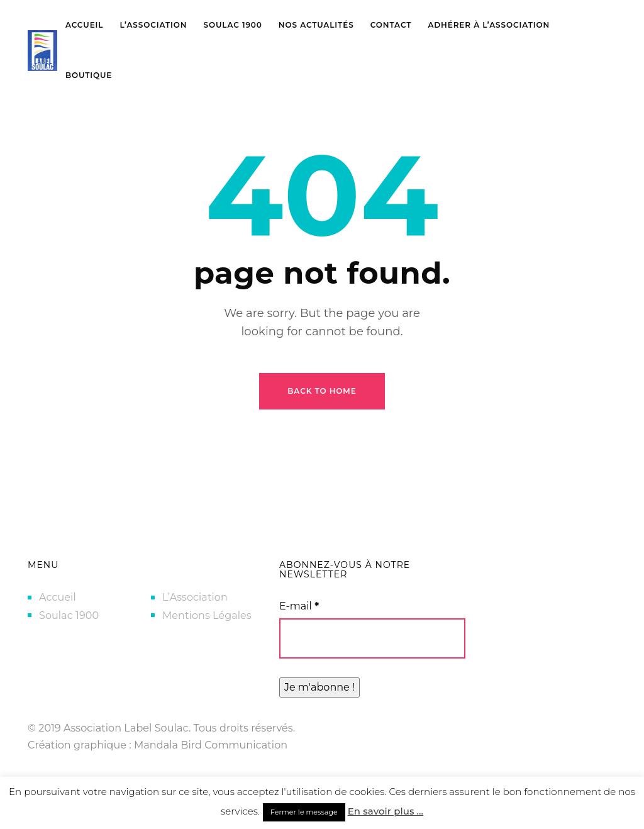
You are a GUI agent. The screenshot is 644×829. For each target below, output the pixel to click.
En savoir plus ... (386, 811)
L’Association (195, 597)
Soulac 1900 (69, 615)
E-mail (299, 606)
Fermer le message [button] (304, 812)
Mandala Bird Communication (211, 745)
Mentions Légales (207, 615)
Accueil (58, 597)
